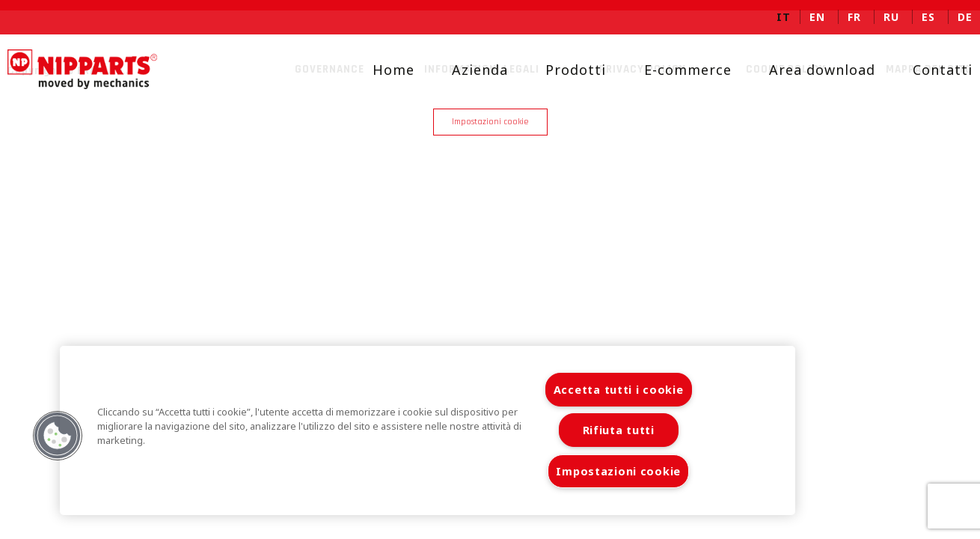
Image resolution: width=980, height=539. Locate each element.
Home (382, 70)
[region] (428, 430)
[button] (58, 436)
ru (891, 17)
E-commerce (676, 70)
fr (854, 17)
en (817, 17)
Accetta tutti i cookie (619, 390)
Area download (810, 70)
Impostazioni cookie (490, 122)
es (928, 17)
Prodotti (564, 70)
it (784, 17)
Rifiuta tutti (619, 430)
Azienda (468, 70)
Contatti (931, 70)
